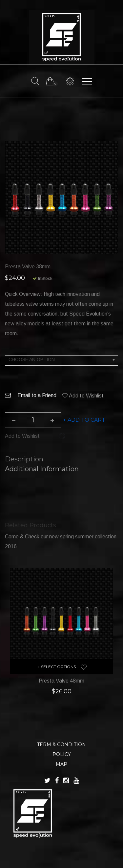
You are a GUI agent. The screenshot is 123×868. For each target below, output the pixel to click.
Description (24, 459)
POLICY (62, 754)
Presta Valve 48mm (61, 681)
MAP (61, 764)
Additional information (42, 469)
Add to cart (86, 420)
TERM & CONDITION (61, 744)
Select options (58, 667)
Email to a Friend (31, 395)
